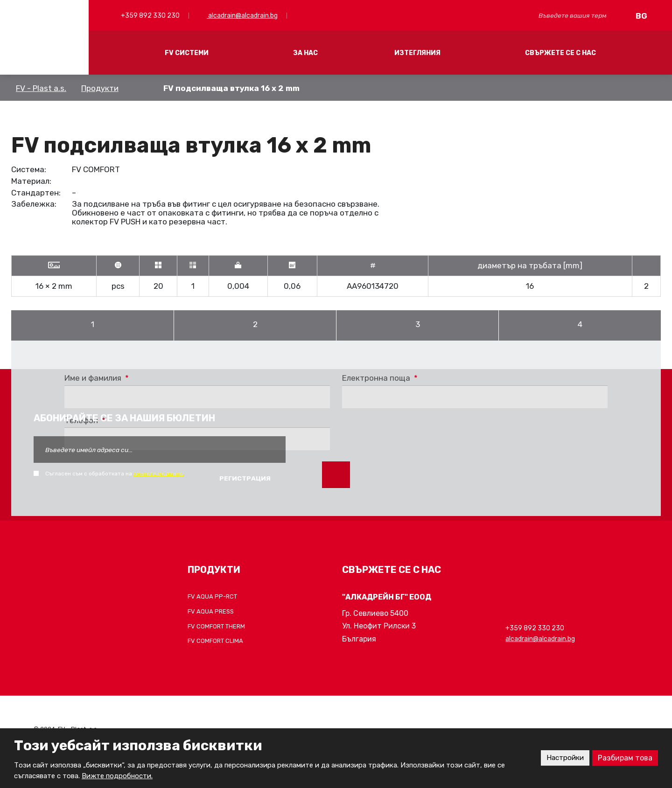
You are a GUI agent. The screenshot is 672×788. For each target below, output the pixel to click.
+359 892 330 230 (150, 16)
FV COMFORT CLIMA (215, 641)
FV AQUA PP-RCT (212, 596)
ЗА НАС (305, 53)
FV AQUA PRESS (211, 611)
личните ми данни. (159, 474)
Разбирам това (625, 758)
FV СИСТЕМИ (187, 53)
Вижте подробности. (117, 776)
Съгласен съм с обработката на (115, 474)
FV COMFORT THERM (216, 626)
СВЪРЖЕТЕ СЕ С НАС (560, 53)
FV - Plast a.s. (41, 88)
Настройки (564, 758)
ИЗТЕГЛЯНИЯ (417, 53)
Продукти (100, 88)
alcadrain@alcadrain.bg (242, 16)
